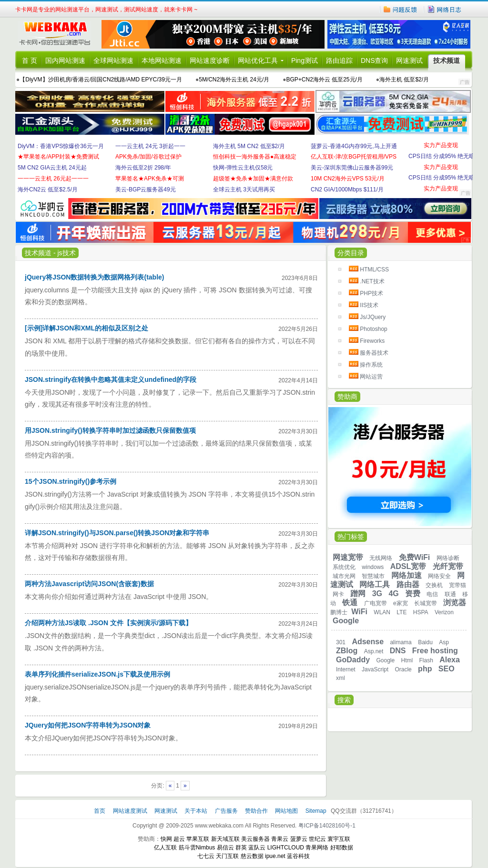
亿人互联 (165, 848)
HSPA (421, 612)
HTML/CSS (374, 269)
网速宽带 (348, 557)
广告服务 (227, 811)
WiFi (359, 612)
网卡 (338, 594)
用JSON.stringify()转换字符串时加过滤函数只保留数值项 (110, 430)
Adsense (368, 642)
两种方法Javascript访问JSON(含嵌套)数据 (89, 584)
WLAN (382, 612)
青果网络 (317, 848)
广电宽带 (376, 603)
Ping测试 (305, 60)
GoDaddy (353, 660)
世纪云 (317, 839)
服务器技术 (374, 353)
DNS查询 (375, 60)
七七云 (206, 856)
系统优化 (344, 567)
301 (341, 642)
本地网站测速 (162, 60)
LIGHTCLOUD (286, 848)
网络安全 (439, 576)
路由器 (408, 584)
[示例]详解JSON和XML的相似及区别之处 (86, 328)
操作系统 (371, 365)
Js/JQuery (373, 317)
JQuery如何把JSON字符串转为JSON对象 (88, 725)
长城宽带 (426, 603)
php (425, 669)
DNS (398, 651)
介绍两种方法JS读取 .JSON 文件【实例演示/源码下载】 (108, 623)
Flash (426, 660)
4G (393, 594)
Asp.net (374, 651)
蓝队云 (257, 848)
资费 (413, 594)
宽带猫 (457, 585)
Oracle (403, 669)
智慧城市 (373, 576)
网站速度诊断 (210, 60)
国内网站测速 (65, 60)
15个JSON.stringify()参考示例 (71, 481)
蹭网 (358, 594)
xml (341, 678)
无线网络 (381, 558)
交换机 (434, 585)
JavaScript (375, 669)
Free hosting (435, 651)
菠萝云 (299, 839)
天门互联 (227, 856)
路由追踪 (339, 60)
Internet (346, 669)
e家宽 (401, 603)
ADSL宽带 (408, 566)
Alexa (450, 660)
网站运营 (371, 377)
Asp (444, 642)
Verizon (444, 612)
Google (346, 621)
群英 (241, 848)
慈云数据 (252, 856)
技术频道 (447, 60)
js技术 (66, 253)
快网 (166, 839)
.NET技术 (372, 281)
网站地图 (286, 811)
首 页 (30, 60)
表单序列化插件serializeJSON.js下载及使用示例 (97, 674)
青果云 (280, 839)
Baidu (425, 642)
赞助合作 (256, 811)
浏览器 (455, 603)
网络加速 (407, 575)
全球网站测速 (113, 60)
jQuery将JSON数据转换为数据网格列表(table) (94, 277)
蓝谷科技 (298, 856)
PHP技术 (371, 293)
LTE (402, 612)
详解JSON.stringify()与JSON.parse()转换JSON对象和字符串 (117, 533)
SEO (447, 669)
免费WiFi (415, 557)
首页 (100, 811)
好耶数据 (342, 848)
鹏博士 (339, 612)
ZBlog (347, 651)
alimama (401, 642)
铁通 (350, 603)
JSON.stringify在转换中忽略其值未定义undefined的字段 (111, 379)
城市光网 (344, 576)
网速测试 (409, 60)
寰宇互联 (339, 839)
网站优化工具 (258, 60)
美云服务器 (255, 839)
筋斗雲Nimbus (197, 848)
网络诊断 (448, 558)
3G (377, 594)
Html (407, 660)
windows (373, 567)
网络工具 (375, 584)
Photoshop (373, 329)
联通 (450, 594)
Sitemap (316, 811)
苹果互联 (198, 839)
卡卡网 (58, 34)
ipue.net (275, 856)
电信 (432, 594)
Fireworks (372, 341)
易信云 (225, 848)
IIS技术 (369, 305)
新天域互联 (225, 839)
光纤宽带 (448, 566)
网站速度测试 (131, 811)
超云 (179, 839)
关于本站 (197, 811)
